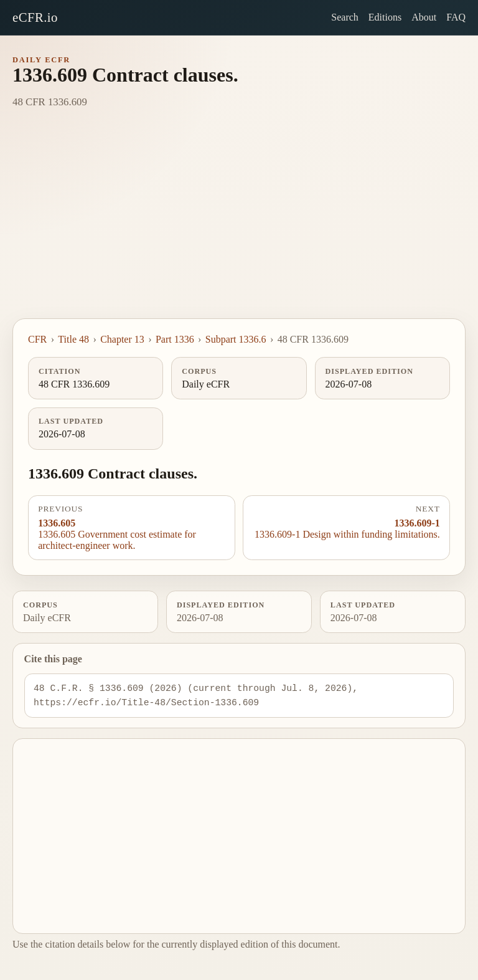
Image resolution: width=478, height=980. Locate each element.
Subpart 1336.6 (236, 339)
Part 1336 (175, 339)
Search (345, 17)
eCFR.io (35, 17)
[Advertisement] (239, 225)
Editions (385, 17)
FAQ (456, 17)
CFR (37, 339)
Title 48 (73, 339)
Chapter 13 (122, 339)
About (424, 17)
